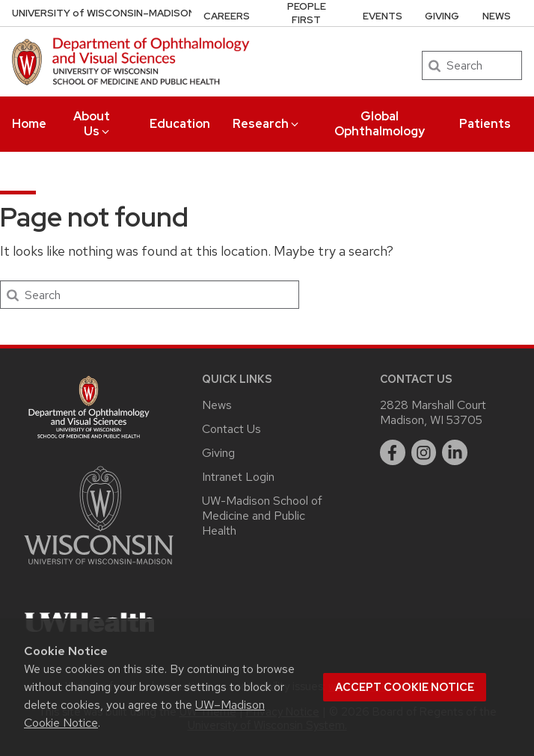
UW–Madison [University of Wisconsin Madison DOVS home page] (104, 13)
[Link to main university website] (99, 567)
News (497, 16)
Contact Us (231, 429)
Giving (442, 16)
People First (307, 13)
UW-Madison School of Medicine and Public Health (262, 516)
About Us (92, 124)
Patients (485, 124)
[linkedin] (455, 452)
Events (383, 16)
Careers (227, 16)
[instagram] (424, 452)
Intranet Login (238, 477)
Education (180, 124)
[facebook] (393, 452)
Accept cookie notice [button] (405, 687)
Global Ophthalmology (380, 124)
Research (267, 124)
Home (29, 124)
